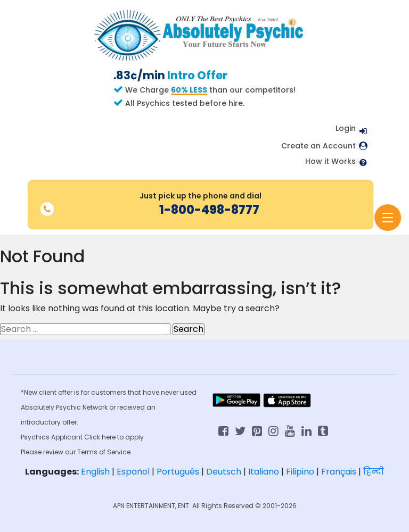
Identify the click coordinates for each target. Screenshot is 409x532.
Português (178, 472)
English (95, 472)
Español (133, 472)
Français (339, 472)
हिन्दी (374, 472)
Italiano (264, 472)
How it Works (330, 161)
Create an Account (318, 146)
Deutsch (224, 472)
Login (346, 128)
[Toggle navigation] (388, 218)
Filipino (300, 472)
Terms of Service (104, 452)
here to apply (123, 437)
